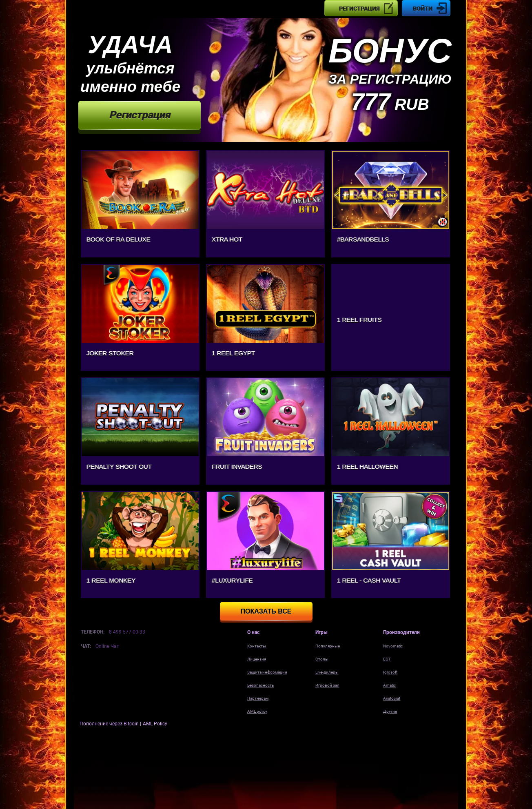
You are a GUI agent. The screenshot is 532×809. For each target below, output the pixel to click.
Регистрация (359, 9)
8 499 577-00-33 (127, 632)
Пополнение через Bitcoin (110, 724)
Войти (423, 9)
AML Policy (155, 724)
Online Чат (107, 646)
